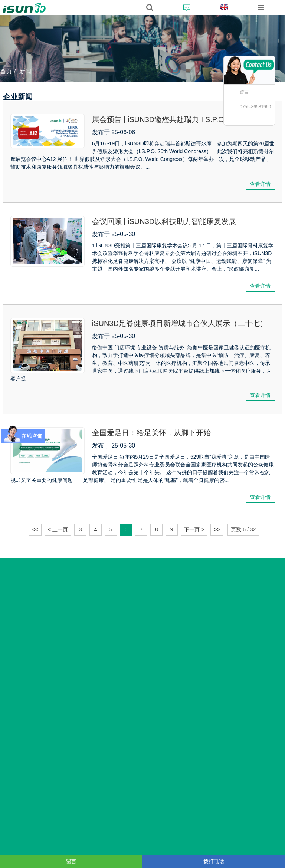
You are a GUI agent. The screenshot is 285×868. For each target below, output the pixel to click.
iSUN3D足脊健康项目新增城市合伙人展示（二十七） (180, 323)
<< (35, 529)
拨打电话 (214, 861)
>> (217, 529)
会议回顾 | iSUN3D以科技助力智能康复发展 (164, 221)
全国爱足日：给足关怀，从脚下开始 (151, 433)
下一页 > (194, 529)
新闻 (25, 71)
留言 (244, 92)
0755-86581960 (255, 107)
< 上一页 (58, 529)
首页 (6, 71)
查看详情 (260, 184)
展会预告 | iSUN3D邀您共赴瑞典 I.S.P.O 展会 (167, 119)
